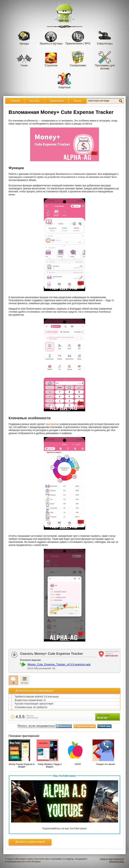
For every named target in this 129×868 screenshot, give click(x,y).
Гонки (24, 59)
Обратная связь (117, 862)
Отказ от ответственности (112, 859)
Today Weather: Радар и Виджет (50, 765)
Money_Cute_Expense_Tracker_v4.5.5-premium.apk (59, 664)
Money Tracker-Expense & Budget (22, 765)
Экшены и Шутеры (51, 37)
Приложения (57, 101)
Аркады (24, 37)
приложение (52, 424)
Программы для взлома (105, 60)
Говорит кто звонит (106, 764)
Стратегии (51, 59)
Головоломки (78, 59)
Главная (15, 101)
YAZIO (78, 764)
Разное (78, 101)
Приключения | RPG (78, 37)
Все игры (35, 101)
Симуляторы (105, 37)
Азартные (64, 81)
